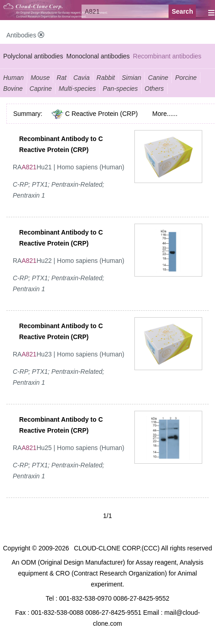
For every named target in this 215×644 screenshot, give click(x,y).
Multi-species (77, 89)
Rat (61, 78)
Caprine (41, 89)
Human (13, 78)
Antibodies (25, 35)
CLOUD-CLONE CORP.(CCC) (117, 548)
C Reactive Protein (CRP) (102, 114)
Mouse (40, 78)
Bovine (13, 89)
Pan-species (120, 89)
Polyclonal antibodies (33, 56)
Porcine (186, 78)
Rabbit (106, 78)
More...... (165, 114)
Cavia (82, 78)
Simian (131, 78)
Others (154, 89)
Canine (158, 78)
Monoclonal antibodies (98, 56)
